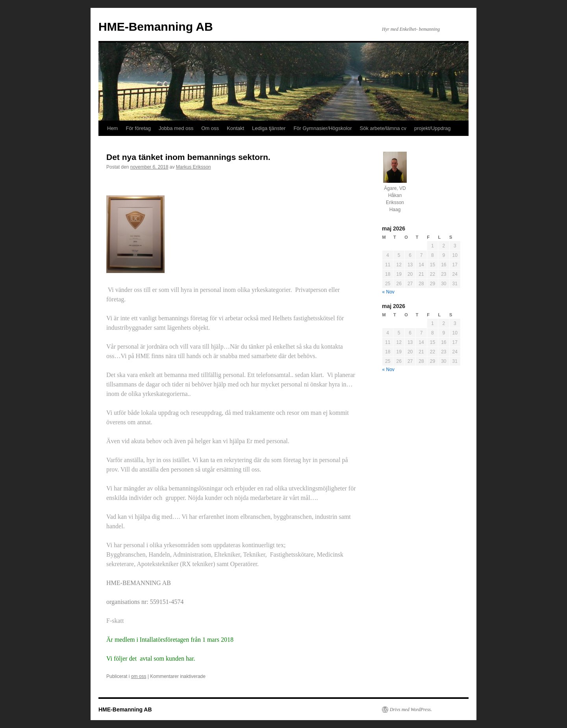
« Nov (388, 292)
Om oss (210, 128)
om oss (139, 676)
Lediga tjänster (269, 128)
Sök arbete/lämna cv (383, 128)
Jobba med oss (176, 128)
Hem (112, 128)
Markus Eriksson (194, 167)
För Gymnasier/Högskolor (322, 128)
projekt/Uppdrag (433, 128)
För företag (138, 128)
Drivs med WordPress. (411, 709)
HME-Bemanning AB (156, 27)
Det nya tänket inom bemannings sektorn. (188, 157)
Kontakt (235, 128)
